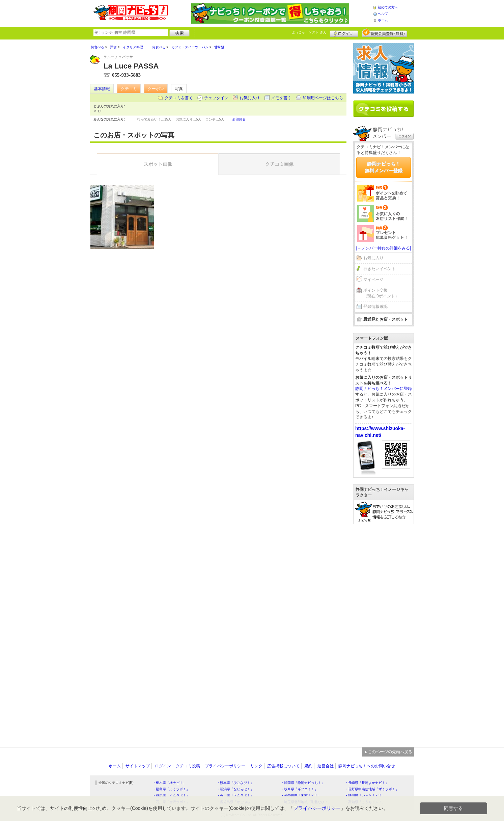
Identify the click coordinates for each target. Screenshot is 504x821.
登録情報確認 (375, 307)
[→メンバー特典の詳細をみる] (384, 248)
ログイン (344, 33)
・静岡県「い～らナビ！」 (365, 796)
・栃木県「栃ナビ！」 (169, 783)
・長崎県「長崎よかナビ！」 (367, 783)
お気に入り (250, 98)
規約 (308, 766)
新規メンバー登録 (384, 33)
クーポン (156, 89)
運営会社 (326, 766)
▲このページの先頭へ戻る (388, 752)
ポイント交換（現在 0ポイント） (381, 293)
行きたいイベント (380, 269)
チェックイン (216, 98)
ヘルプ (383, 14)
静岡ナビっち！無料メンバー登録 (384, 167)
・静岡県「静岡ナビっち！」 (303, 783)
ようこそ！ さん (309, 32)
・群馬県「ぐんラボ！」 (171, 796)
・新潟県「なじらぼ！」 (235, 789)
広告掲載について (283, 766)
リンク (256, 766)
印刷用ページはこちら (323, 98)
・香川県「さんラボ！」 (235, 796)
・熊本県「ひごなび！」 (235, 783)
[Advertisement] (384, 632)
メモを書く (281, 98)
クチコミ (129, 89)
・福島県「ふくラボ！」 (171, 789)
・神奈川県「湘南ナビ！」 (301, 796)
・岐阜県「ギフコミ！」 (299, 789)
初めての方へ (388, 7)
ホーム (383, 20)
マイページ (373, 280)
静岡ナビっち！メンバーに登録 (384, 389)
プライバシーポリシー (225, 766)
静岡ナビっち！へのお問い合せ (367, 766)
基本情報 (102, 89)
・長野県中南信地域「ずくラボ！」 (372, 789)
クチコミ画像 (279, 164)
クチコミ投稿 (188, 766)
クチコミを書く (179, 98)
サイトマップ (138, 766)
